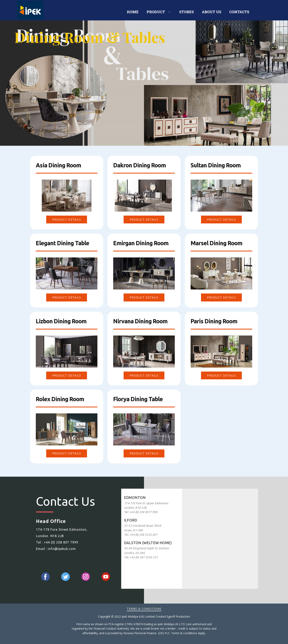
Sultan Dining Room (216, 165)
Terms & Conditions (144, 609)
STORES (186, 12)
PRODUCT (156, 12)
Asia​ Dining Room (58, 165)
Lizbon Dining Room (61, 321)
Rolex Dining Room (60, 399)
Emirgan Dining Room (141, 243)
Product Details (144, 375)
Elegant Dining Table (62, 243)
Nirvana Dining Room (140, 321)
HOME (133, 12)
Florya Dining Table (138, 399)
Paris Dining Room (214, 321)
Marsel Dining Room (216, 243)
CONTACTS (239, 12)
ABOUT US (211, 12)
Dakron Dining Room (139, 165)
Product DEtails (67, 220)
